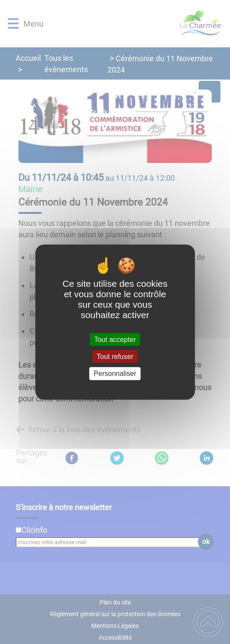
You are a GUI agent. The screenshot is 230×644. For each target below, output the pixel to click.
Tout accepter (115, 340)
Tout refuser (115, 357)
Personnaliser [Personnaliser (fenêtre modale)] (115, 373)
